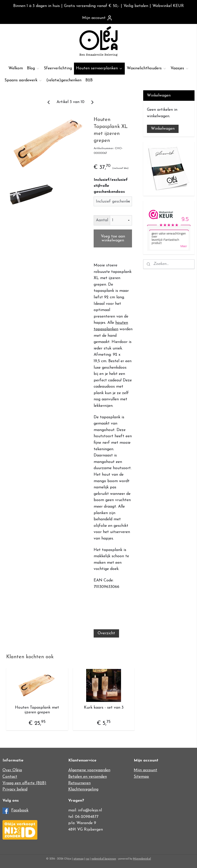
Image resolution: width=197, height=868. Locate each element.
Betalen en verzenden (88, 777)
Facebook (20, 810)
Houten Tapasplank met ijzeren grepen (37, 710)
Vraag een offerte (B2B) (24, 783)
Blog (33, 68)
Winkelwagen (163, 129)
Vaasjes (180, 68)
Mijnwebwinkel (142, 859)
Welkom (16, 68)
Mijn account (97, 18)
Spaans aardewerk (23, 80)
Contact (10, 777)
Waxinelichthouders (147, 68)
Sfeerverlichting (58, 68)
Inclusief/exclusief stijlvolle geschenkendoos (111, 186)
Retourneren (79, 783)
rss (87, 859)
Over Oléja (12, 770)
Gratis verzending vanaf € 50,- (92, 6)
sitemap (78, 859)
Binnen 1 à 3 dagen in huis (36, 6)
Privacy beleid (15, 789)
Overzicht (106, 633)
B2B (89, 80)
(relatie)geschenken (64, 80)
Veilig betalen (136, 6)
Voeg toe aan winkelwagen (113, 238)
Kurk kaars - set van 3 (104, 708)
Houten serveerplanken (99, 68)
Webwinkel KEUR (168, 6)
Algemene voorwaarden (89, 770)
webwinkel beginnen (104, 859)
